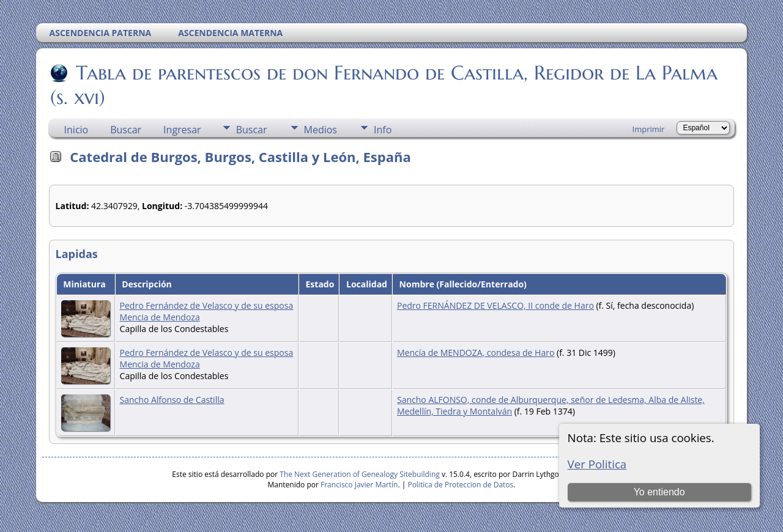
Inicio (76, 130)
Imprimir (649, 129)
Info (383, 130)
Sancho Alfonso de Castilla (172, 400)
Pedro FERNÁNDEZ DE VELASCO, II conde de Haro (495, 305)
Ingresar (182, 130)
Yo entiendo (659, 492)
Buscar (126, 130)
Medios (321, 130)
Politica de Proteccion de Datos (460, 485)
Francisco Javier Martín (359, 485)
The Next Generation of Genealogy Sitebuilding (360, 474)
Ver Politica (597, 464)
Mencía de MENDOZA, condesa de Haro (476, 353)
